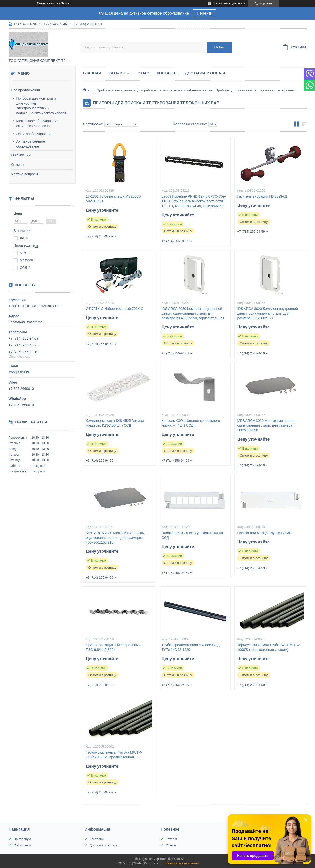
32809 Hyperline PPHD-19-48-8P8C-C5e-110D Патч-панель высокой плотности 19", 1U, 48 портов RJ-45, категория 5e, (194, 201)
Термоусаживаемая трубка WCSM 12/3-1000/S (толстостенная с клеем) (269, 647)
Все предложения (26, 90)
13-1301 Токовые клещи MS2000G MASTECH (113, 199)
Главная (92, 73)
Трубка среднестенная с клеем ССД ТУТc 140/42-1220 (191, 647)
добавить (239, 3)
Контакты (167, 73)
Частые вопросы (25, 174)
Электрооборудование (35, 134)
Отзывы (18, 165)
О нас (143, 73)
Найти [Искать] (219, 47)
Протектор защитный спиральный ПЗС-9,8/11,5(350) (113, 647)
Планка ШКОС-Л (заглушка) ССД (264, 533)
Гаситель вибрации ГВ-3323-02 (262, 196)
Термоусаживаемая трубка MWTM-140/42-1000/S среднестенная (114, 755)
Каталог (117, 73)
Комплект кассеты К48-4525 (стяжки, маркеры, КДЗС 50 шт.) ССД (115, 423)
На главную (22, 839)
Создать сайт (46, 3)
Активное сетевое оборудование (31, 144)
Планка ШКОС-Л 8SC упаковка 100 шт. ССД (193, 535)
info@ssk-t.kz (19, 372)
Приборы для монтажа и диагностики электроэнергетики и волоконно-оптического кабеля (41, 106)
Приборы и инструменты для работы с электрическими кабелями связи (154, 90)
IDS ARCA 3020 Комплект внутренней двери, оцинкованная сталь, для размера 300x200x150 (267, 313)
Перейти (204, 13)
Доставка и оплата (206, 73)
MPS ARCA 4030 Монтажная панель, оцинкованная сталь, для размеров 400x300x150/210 (115, 538)
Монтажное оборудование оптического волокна (37, 123)
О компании (21, 155)
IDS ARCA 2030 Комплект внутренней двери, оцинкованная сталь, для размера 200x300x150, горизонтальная (193, 313)
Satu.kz (179, 859)
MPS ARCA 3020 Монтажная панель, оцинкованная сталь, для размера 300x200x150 (267, 425)
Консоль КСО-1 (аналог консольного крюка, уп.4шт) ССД (191, 423)
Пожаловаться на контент (181, 863)
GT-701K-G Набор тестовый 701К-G (115, 309)
